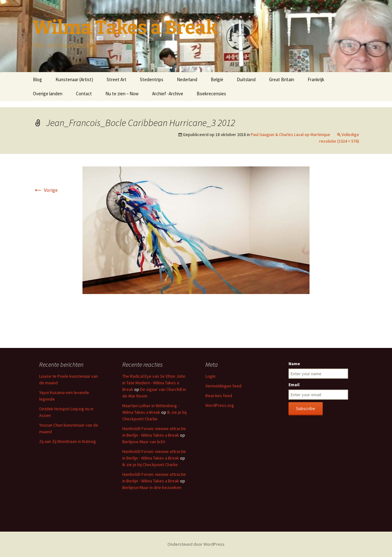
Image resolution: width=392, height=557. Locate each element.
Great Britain (282, 79)
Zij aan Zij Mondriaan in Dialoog (68, 441)
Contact (84, 94)
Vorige (45, 190)
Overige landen (48, 94)
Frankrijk (316, 79)
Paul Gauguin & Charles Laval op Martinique (291, 134)
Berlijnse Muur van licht (144, 442)
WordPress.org (220, 405)
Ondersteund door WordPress (196, 544)
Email (294, 385)
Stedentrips (152, 79)
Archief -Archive (168, 94)
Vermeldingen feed (223, 386)
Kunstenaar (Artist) (74, 79)
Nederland (187, 79)
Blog (37, 79)
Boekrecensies (211, 94)
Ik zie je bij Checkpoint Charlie (150, 465)
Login (210, 376)
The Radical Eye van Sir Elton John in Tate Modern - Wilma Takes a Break (154, 383)
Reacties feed (219, 396)
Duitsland (246, 79)
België (217, 79)
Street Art (117, 79)
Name (294, 364)
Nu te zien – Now (122, 94)
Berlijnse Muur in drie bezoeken (152, 487)
